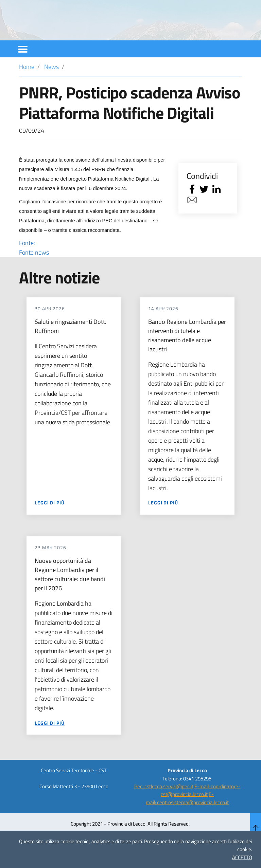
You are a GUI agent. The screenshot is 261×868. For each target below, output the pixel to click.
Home (27, 85)
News (51, 85)
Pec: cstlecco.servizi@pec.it (164, 805)
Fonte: (93, 266)
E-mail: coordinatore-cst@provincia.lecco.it (201, 809)
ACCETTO (242, 857)
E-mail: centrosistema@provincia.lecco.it (187, 816)
